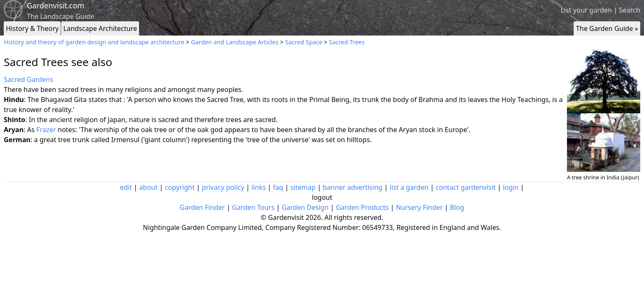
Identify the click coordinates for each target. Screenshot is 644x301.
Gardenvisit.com (55, 5)
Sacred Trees (347, 42)
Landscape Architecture (100, 28)
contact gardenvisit (466, 187)
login (511, 187)
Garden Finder (202, 207)
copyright (180, 187)
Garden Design (305, 207)
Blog (457, 207)
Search (630, 10)
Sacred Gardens (28, 79)
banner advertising (353, 187)
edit (126, 187)
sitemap (303, 187)
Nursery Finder (419, 207)
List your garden (586, 10)
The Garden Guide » (607, 28)
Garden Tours (253, 207)
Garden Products (362, 207)
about (148, 187)
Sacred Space (304, 42)
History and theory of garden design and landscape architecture (94, 42)
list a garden (409, 187)
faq (278, 187)
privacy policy (223, 187)
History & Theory (32, 28)
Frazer (46, 130)
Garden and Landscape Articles (235, 42)
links (258, 187)
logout (322, 197)
